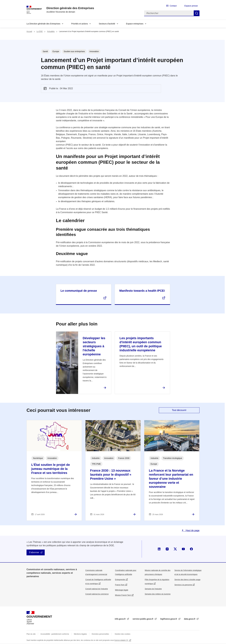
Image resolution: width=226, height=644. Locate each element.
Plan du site (31, 634)
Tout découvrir (179, 410)
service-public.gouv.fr (143, 619)
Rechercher (197, 13)
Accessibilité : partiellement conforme (55, 634)
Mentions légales (80, 634)
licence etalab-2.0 (121, 640)
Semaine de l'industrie (153, 589)
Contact (173, 6)
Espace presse (191, 6)
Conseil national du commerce (97, 594)
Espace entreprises (135, 24)
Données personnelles (100, 634)
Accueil (29, 31)
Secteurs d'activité (107, 24)
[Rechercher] (169, 13)
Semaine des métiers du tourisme (158, 594)
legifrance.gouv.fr (169, 619)
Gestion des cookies (123, 634)
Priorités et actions (79, 24)
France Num (120, 585)
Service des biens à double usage (187, 580)
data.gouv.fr (190, 619)
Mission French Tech (123, 595)
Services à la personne (183, 585)
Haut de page (192, 530)
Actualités (51, 31)
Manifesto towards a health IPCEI (142, 291)
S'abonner (34, 552)
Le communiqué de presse (79, 291)
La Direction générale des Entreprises (43, 24)
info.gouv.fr (120, 619)
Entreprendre (120, 580)
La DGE (40, 31)
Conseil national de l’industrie (97, 589)
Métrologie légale (122, 590)
